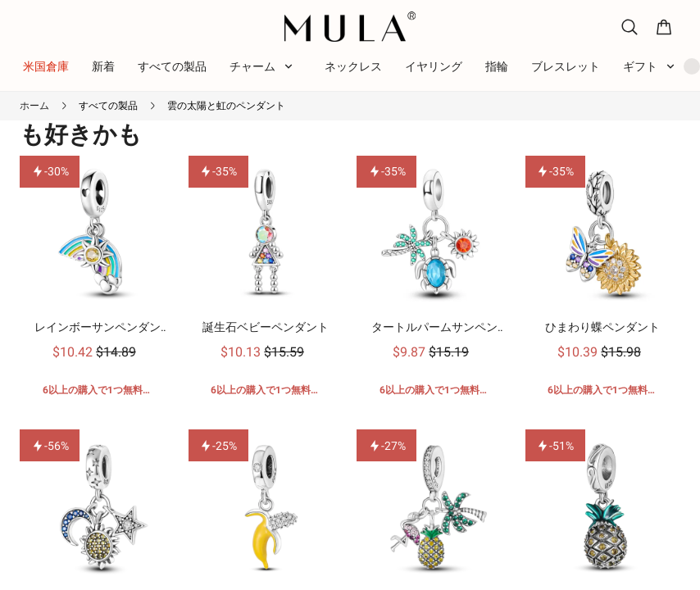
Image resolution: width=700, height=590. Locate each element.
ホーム (34, 106)
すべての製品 (108, 106)
